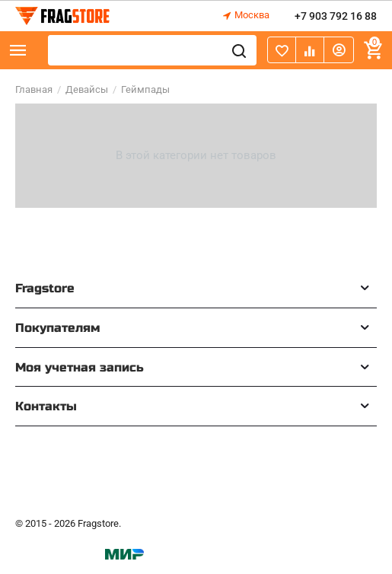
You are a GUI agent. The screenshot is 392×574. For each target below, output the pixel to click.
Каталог (18, 50)
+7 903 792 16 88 (336, 16)
